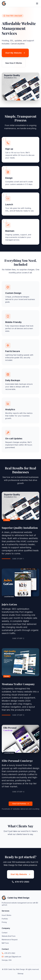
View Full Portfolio (21, 804)
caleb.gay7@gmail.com (13, 957)
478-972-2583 (10, 953)
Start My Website (15, 53)
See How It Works (14, 63)
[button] (2, 841)
